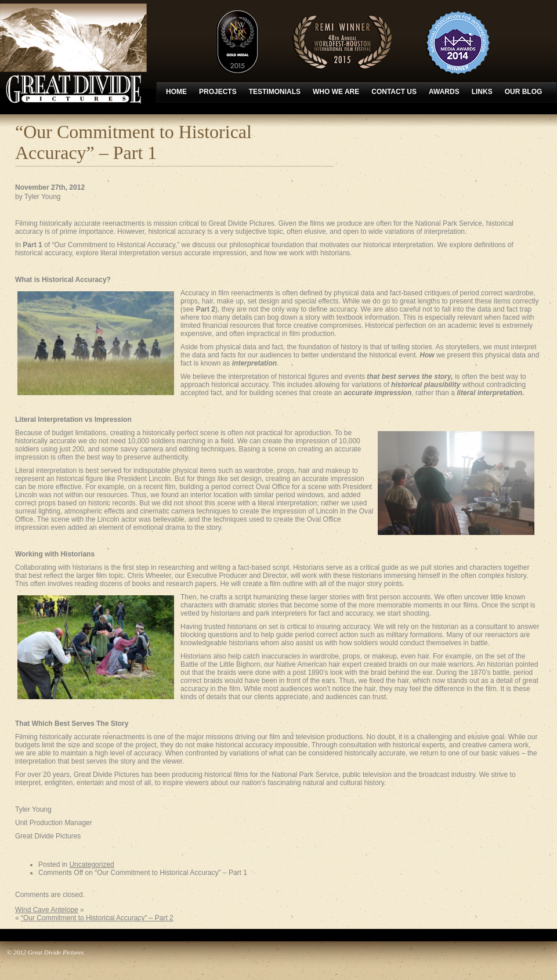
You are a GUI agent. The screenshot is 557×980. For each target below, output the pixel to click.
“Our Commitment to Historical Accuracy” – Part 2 (97, 918)
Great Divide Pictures (73, 54)
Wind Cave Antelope (47, 910)
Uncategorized (91, 865)
